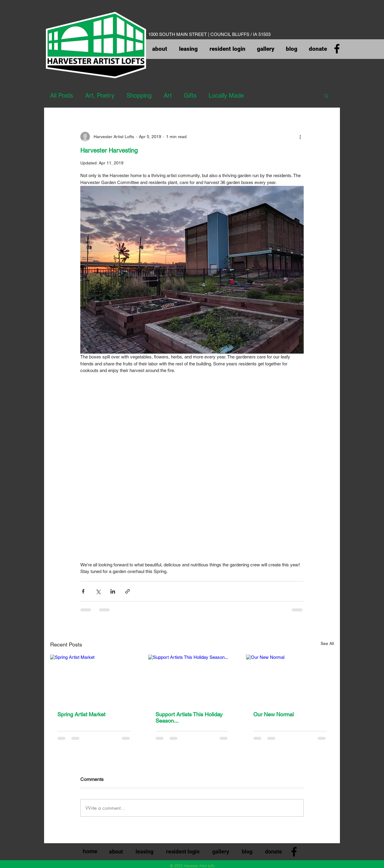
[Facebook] (337, 49)
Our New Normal (274, 714)
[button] (326, 96)
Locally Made (226, 96)
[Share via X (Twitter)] (98, 591)
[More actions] (300, 137)
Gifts (190, 96)
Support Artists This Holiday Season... (189, 717)
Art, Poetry (100, 96)
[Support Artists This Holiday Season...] (192, 679)
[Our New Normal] (290, 679)
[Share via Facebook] (83, 591)
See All (327, 643)
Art (168, 96)
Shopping (139, 96)
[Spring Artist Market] (94, 679)
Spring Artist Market (81, 714)
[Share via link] (128, 591)
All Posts (62, 96)
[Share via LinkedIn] (113, 591)
